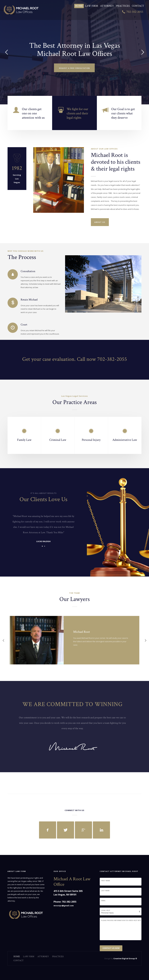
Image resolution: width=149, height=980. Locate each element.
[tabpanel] (43, 529)
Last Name (105, 891)
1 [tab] (42, 546)
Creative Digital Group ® (125, 958)
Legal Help (106, 910)
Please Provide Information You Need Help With (121, 920)
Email (103, 901)
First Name (106, 881)
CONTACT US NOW (111, 948)
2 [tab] (45, 546)
